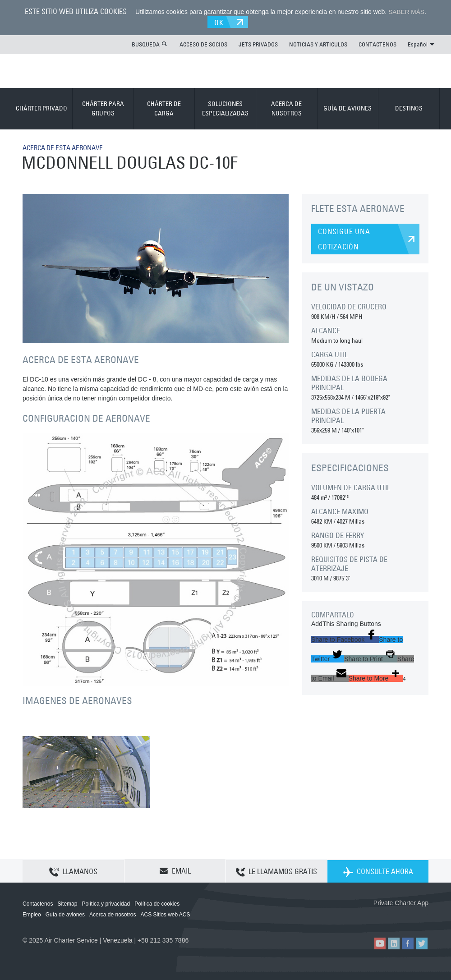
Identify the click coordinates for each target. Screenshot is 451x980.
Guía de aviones (65, 914)
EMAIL (175, 870)
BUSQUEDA (146, 43)
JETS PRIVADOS (258, 43)
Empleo (32, 914)
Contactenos (38, 903)
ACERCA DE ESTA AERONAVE (67, 147)
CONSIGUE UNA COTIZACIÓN (344, 238)
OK (220, 21)
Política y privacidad (106, 903)
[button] (345, 639)
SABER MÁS (406, 12)
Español (421, 43)
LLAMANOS (73, 871)
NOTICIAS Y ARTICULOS (318, 43)
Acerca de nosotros (113, 914)
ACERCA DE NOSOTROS (286, 108)
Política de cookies (157, 903)
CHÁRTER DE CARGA (164, 108)
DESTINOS (409, 108)
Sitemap (67, 903)
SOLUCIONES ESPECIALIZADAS (225, 108)
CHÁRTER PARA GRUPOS (103, 108)
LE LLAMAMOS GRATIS (276, 871)
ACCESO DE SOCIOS (203, 43)
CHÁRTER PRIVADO (41, 108)
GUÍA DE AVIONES (347, 108)
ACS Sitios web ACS (165, 914)
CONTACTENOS (377, 43)
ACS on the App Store (369, 917)
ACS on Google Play (409, 917)
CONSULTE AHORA (378, 871)
